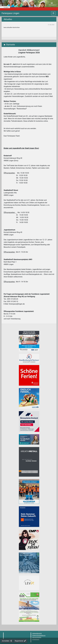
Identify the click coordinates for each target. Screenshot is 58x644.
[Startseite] (10, 13)
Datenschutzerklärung (39, 636)
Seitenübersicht (37, 633)
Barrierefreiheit (37, 637)
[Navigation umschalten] (53, 13)
